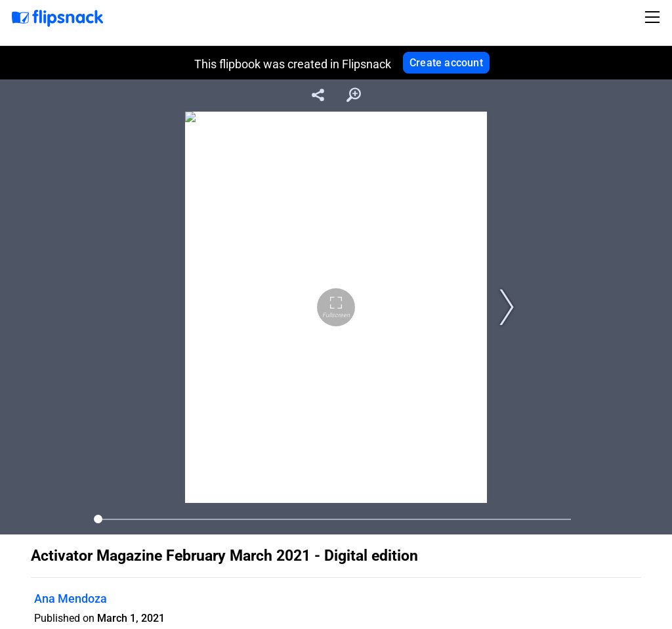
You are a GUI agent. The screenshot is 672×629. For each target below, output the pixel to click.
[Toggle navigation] (654, 17)
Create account (446, 63)
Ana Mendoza (71, 598)
